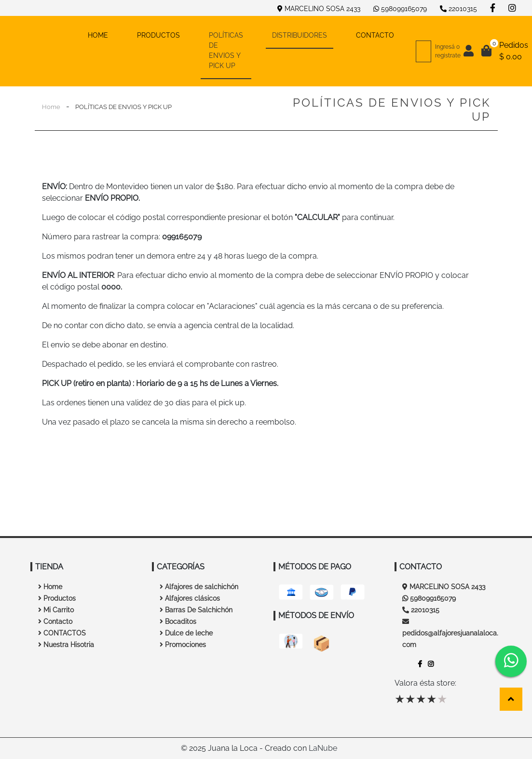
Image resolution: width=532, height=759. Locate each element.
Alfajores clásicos (190, 598)
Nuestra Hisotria (66, 645)
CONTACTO (375, 35)
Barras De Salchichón (196, 610)
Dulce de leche (186, 633)
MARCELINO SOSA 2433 (319, 9)
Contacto (55, 621)
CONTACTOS (62, 633)
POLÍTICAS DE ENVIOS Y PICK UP (226, 50)
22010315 (458, 9)
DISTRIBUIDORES (300, 35)
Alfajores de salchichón (199, 587)
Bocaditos (178, 621)
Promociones (183, 645)
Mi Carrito (56, 610)
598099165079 (400, 9)
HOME (105, 34)
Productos (57, 598)
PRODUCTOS (158, 35)
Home (51, 107)
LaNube (323, 748)
